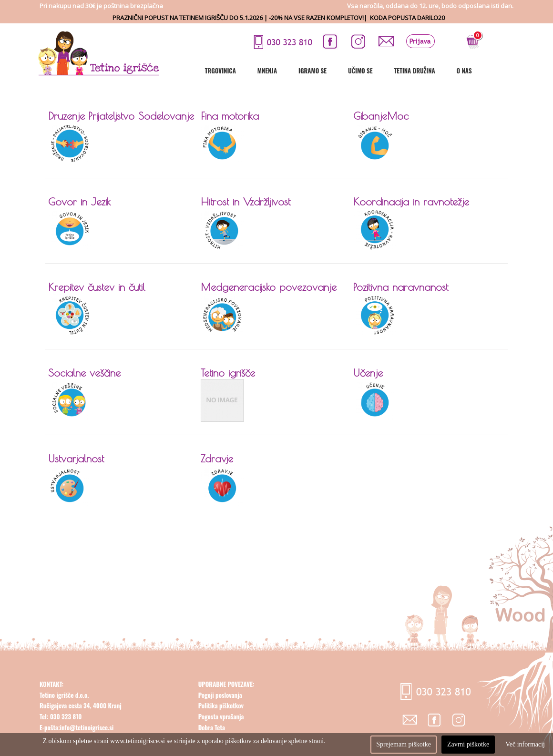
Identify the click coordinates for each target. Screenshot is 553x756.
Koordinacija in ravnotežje (411, 202)
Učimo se (393, 71)
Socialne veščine (84, 373)
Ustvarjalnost (76, 459)
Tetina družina (447, 71)
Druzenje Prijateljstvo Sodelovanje (121, 116)
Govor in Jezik (79, 202)
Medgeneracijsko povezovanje (269, 287)
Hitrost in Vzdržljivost (246, 202)
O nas (497, 71)
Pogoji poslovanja (220, 718)
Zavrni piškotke (468, 744)
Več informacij (525, 744)
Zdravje (217, 459)
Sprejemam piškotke (404, 744)
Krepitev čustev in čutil (97, 287)
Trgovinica (253, 71)
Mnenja (300, 71)
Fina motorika (230, 116)
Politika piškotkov (221, 729)
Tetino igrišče (228, 373)
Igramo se (345, 71)
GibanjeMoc (381, 116)
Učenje (368, 373)
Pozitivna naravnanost (401, 287)
